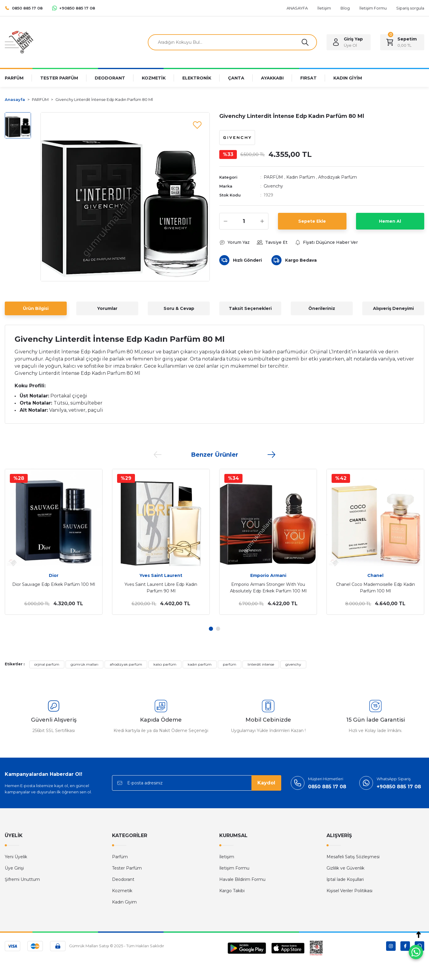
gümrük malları (84, 664)
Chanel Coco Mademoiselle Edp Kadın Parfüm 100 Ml (376, 588)
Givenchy (273, 186)
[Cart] (402, 42)
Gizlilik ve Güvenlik (345, 868)
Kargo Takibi (232, 891)
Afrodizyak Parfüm (338, 177)
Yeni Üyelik (16, 857)
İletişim (227, 857)
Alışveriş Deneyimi (393, 308)
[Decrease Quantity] (226, 221)
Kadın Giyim (124, 902)
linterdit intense (261, 664)
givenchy (293, 664)
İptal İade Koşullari (345, 879)
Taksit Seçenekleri (250, 308)
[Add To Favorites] (197, 125)
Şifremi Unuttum (22, 879)
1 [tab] (211, 629)
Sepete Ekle (312, 221)
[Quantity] (244, 221)
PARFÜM (273, 177)
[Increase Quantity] (262, 221)
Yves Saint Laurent (161, 575)
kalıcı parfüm (165, 664)
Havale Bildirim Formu (242, 879)
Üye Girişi (14, 868)
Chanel (375, 575)
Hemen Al (390, 221)
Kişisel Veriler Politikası (349, 891)
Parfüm (120, 857)
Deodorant (123, 879)
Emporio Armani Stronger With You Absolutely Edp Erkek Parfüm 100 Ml (268, 588)
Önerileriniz (322, 308)
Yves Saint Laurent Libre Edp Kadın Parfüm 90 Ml (161, 588)
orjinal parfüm (47, 664)
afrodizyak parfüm (126, 664)
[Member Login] (349, 42)
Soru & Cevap (179, 308)
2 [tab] (218, 629)
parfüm (230, 664)
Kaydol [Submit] (266, 783)
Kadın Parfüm (301, 177)
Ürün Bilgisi (36, 308)
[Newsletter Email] (197, 783)
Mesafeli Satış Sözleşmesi (353, 857)
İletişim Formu (234, 868)
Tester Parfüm (127, 868)
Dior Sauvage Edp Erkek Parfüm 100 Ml (54, 584)
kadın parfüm (200, 664)
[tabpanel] (54, 542)
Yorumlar (107, 308)
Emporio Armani (268, 575)
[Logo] (19, 42)
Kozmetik (122, 891)
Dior (54, 575)
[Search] (232, 42)
